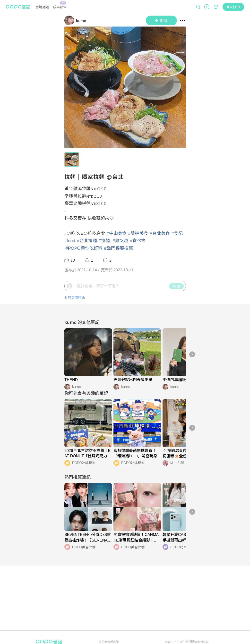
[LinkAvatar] (70, 20)
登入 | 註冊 (233, 7)
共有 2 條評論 (75, 298)
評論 (176, 286)
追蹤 (161, 20)
